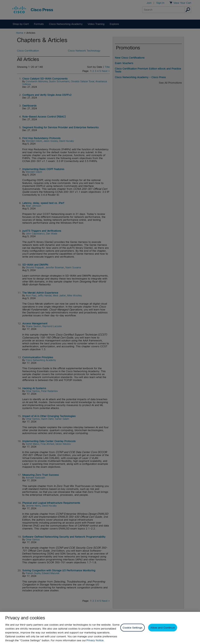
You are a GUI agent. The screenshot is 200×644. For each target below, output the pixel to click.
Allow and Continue (162, 628)
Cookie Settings (133, 628)
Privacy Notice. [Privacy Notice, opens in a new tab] (95, 640)
